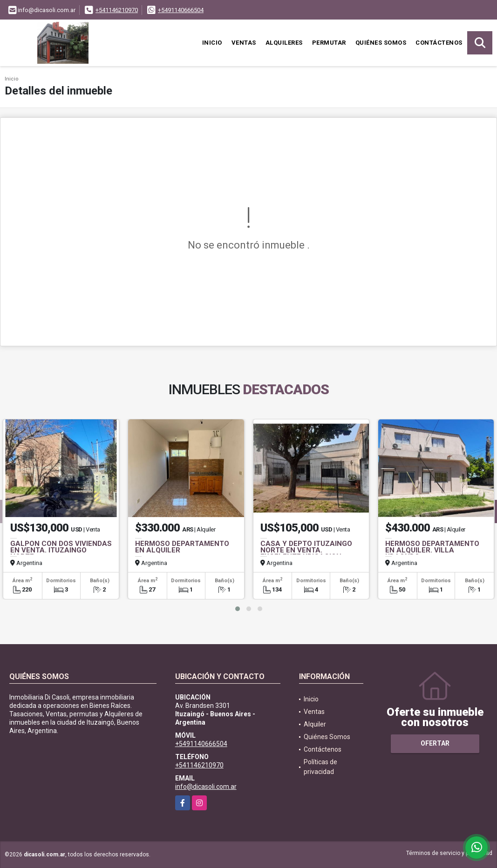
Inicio (212, 43)
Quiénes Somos (381, 43)
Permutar (329, 43)
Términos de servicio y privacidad (449, 853)
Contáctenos (439, 43)
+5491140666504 (181, 10)
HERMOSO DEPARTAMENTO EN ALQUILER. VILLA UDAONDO (432, 550)
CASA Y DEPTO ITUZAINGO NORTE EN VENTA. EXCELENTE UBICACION (306, 550)
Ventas (244, 43)
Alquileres (284, 43)
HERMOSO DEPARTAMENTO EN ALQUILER (182, 547)
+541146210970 (117, 10)
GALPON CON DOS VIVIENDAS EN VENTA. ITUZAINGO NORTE (61, 550)
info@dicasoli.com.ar (206, 787)
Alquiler (315, 724)
